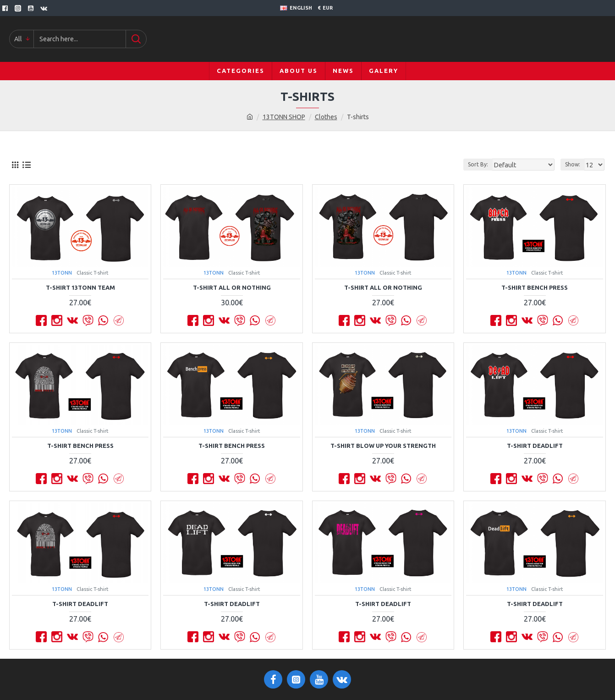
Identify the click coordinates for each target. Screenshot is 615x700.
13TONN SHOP (284, 117)
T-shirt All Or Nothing (232, 287)
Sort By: (487, 164)
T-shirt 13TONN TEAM (80, 287)
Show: (574, 164)
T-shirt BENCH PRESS (535, 287)
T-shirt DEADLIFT (535, 446)
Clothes (326, 117)
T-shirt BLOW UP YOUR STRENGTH (383, 446)
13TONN (62, 273)
